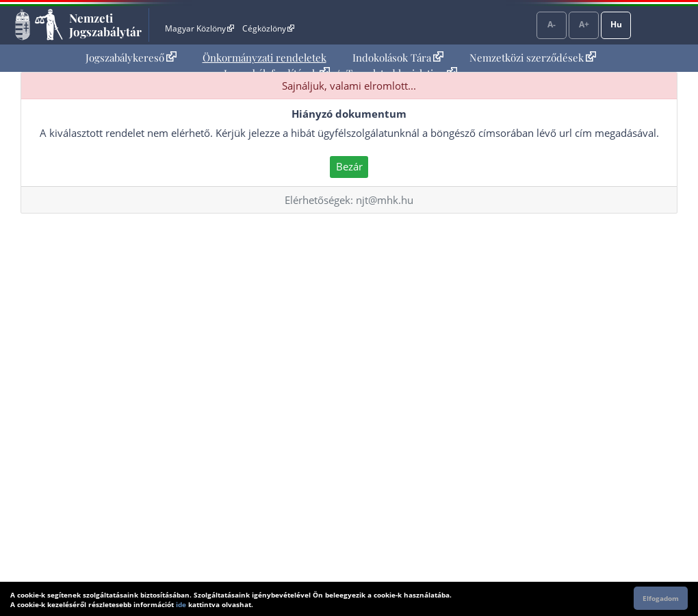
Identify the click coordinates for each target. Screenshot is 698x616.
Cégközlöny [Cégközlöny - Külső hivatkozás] (268, 28)
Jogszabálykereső (131, 57)
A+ (584, 24)
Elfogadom (661, 598)
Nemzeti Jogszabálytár (105, 25)
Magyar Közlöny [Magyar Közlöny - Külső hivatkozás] (199, 28)
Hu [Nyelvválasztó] (616, 24)
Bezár (349, 166)
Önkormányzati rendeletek (264, 57)
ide (181, 604)
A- (552, 24)
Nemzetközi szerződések (533, 57)
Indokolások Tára (398, 57)
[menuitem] (131, 58)
